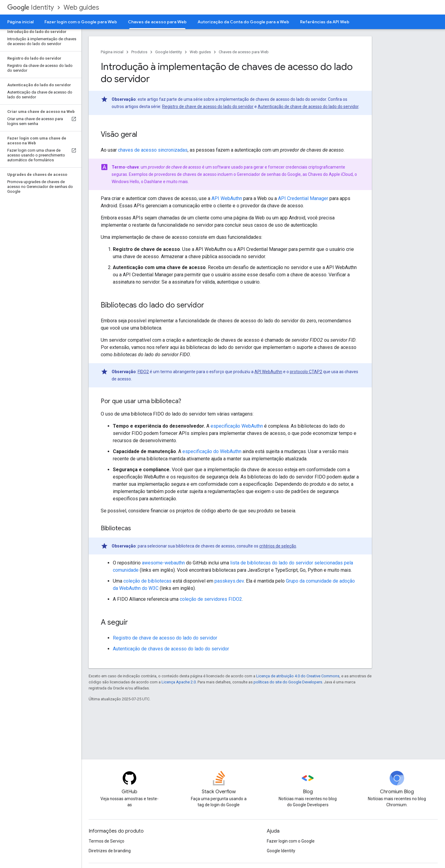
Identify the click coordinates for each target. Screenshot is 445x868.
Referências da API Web (325, 22)
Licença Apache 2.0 (179, 682)
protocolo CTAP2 (306, 372)
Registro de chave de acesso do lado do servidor (208, 107)
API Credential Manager (303, 198)
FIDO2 (143, 372)
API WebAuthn (227, 198)
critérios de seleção (278, 546)
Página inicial (20, 22)
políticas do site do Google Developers (288, 682)
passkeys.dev (229, 581)
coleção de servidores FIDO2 (211, 599)
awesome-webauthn (163, 563)
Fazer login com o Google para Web (81, 22)
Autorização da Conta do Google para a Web (243, 22)
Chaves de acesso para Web (244, 52)
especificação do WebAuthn (212, 451)
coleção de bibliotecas (147, 581)
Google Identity (169, 52)
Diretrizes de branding (110, 851)
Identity (31, 7)
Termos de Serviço (106, 841)
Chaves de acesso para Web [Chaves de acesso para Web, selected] (157, 22)
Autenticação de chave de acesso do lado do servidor (308, 107)
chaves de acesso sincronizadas (153, 150)
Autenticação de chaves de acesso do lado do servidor (171, 649)
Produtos (139, 52)
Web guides (81, 7)
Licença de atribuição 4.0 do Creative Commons (298, 676)
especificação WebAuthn (237, 426)
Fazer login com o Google (291, 841)
